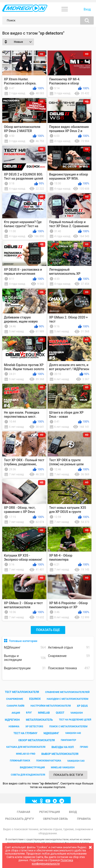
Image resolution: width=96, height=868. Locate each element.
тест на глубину (26, 733)
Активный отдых (69, 648)
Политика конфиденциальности (52, 862)
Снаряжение (69, 656)
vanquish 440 (73, 733)
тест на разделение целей (75, 720)
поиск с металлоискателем (68, 727)
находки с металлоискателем (68, 699)
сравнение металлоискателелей (67, 692)
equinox (35, 699)
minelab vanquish (63, 767)
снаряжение (15, 699)
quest (60, 713)
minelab (44, 713)
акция (16, 713)
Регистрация (49, 812)
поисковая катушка (49, 761)
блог (29, 713)
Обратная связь (55, 819)
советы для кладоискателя (28, 775)
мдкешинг (51, 733)
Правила (84, 819)
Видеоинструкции (25, 668)
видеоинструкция (32, 767)
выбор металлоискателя (60, 754)
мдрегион (12, 720)
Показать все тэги (68, 775)
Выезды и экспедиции (25, 658)
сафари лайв (15, 706)
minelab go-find (26, 754)
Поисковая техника (69, 668)
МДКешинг (25, 648)
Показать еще (48, 630)
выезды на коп (63, 747)
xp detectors (34, 727)
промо (84, 747)
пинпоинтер (68, 740)
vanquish (77, 713)
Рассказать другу (20, 819)
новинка (14, 727)
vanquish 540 (76, 761)
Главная (23, 812)
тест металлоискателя (22, 692)
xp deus (82, 706)
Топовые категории (23, 641)
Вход (87, 9)
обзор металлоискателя (37, 740)
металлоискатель (39, 720)
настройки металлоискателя (51, 706)
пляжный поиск (20, 761)
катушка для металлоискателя (26, 747)
